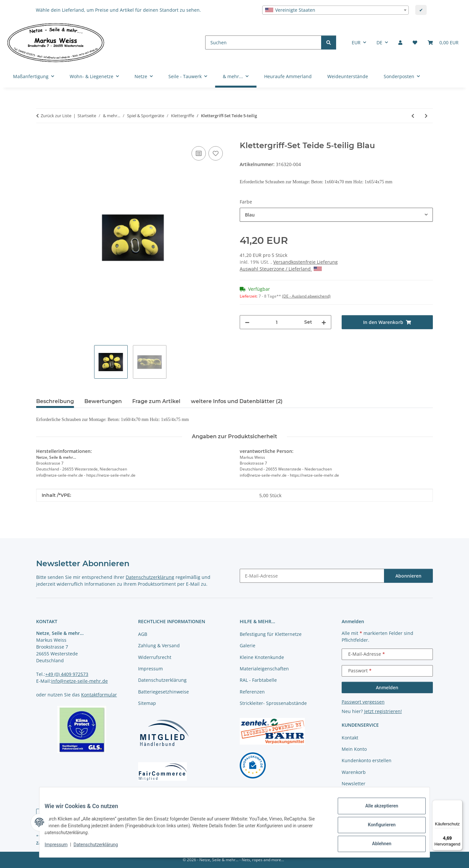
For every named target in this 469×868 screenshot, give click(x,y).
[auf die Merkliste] (216, 153)
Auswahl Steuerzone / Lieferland (281, 269)
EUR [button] (356, 42)
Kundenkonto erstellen (367, 760)
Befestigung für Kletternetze (271, 634)
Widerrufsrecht (155, 657)
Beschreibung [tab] (55, 401)
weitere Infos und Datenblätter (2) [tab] (237, 401)
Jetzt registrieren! (383, 711)
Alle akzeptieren (376, 811)
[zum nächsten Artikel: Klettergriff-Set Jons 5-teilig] (426, 116)
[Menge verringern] (247, 322)
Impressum (61, 848)
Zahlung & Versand (159, 645)
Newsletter (354, 784)
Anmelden (387, 687)
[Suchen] (263, 42)
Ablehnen (376, 845)
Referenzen (252, 692)
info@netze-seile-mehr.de (79, 681)
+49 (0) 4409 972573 (67, 674)
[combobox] (335, 10)
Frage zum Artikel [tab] (156, 401)
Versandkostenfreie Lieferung (306, 262)
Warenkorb (354, 772)
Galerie (248, 645)
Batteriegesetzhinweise (163, 692)
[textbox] (335, 10)
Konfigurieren (376, 828)
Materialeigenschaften (264, 669)
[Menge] (277, 322)
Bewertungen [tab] (103, 401)
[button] (400, 42)
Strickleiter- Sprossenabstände (273, 703)
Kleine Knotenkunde (262, 657)
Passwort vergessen (363, 702)
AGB (143, 634)
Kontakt (350, 738)
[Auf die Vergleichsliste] (199, 153)
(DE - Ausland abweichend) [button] (306, 296)
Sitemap (147, 703)
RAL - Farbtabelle (258, 680)
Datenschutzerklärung (101, 848)
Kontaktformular (99, 695)
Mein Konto (354, 749)
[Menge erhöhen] (324, 322)
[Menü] (459, 804)
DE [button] (379, 42)
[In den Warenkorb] (41, 137)
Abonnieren (408, 576)
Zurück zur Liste (56, 116)
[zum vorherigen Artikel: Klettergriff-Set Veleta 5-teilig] (413, 116)
